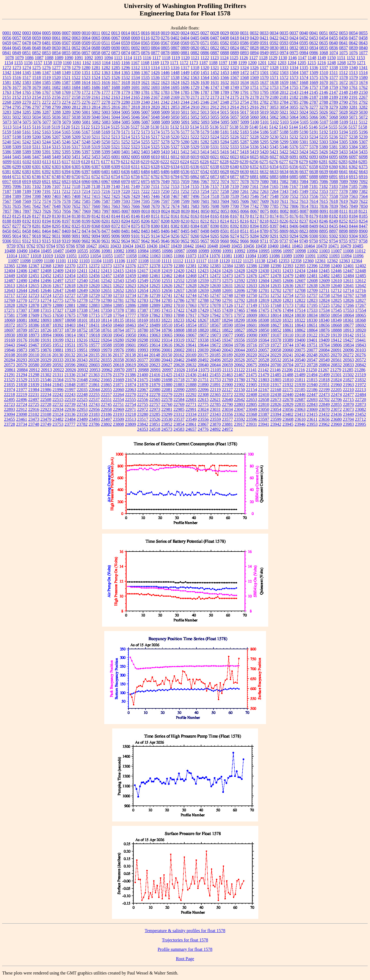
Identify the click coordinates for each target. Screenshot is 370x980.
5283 (215, 142)
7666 (136, 206)
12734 (131, 295)
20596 (70, 365)
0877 (155, 53)
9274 (235, 236)
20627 (167, 365)
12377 (143, 266)
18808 (179, 330)
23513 (131, 419)
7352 (314, 191)
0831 (284, 48)
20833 (349, 365)
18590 (228, 325)
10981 (107, 251)
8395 (264, 226)
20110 (34, 355)
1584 (37, 82)
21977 (22, 390)
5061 (264, 117)
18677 (349, 325)
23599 (276, 419)
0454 (324, 38)
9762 (31, 246)
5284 (225, 142)
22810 (264, 404)
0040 (304, 33)
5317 (76, 147)
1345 (27, 73)
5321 (116, 147)
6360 (333, 167)
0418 (234, 38)
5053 (205, 117)
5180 (215, 132)
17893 (167, 315)
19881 (58, 350)
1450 (195, 73)
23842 (143, 424)
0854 (56, 53)
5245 (56, 142)
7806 (294, 206)
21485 (276, 375)
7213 (76, 191)
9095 (106, 236)
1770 (76, 92)
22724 (22, 404)
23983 (349, 424)
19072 (203, 335)
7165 (274, 186)
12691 (228, 290)
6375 (363, 167)
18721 (34, 330)
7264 (274, 191)
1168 (145, 63)
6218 (135, 162)
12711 (324, 290)
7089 (344, 181)
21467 (239, 375)
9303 (344, 236)
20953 (95, 370)
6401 (106, 172)
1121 (195, 58)
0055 (363, 33)
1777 (106, 92)
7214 (86, 191)
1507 (304, 73)
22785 (215, 404)
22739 (70, 404)
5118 (46, 127)
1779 (126, 92)
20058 (276, 350)
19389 (288, 340)
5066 (314, 117)
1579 (353, 77)
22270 (131, 395)
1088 (49, 58)
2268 (7, 102)
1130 (283, 58)
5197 (7, 137)
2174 (225, 97)
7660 (96, 206)
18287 (215, 320)
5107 (324, 122)
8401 (284, 226)
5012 (195, 112)
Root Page (185, 959)
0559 (125, 43)
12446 (336, 271)
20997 (168, 370)
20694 (264, 365)
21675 (143, 380)
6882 (264, 177)
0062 (66, 38)
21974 (10, 390)
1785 (185, 92)
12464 (179, 276)
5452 (86, 157)
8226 (284, 221)
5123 (95, 127)
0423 (284, 38)
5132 (175, 127)
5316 (66, 147)
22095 (191, 390)
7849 (353, 206)
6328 (155, 167)
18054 (336, 315)
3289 (66, 112)
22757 (155, 404)
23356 (228, 414)
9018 (37, 236)
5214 (125, 137)
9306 (7, 241)
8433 (324, 226)
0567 (165, 43)
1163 (96, 63)
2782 (264, 102)
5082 (96, 122)
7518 (215, 196)
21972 (361, 385)
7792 (284, 206)
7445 (146, 196)
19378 (276, 340)
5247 (76, 142)
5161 (27, 132)
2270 (27, 102)
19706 (240, 345)
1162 (87, 63)
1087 (39, 58)
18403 (70, 325)
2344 (185, 102)
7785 (274, 206)
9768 (81, 246)
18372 (10, 325)
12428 (239, 271)
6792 (155, 177)
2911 (205, 107)
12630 (215, 286)
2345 (195, 102)
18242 (191, 320)
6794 (175, 177)
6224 (185, 162)
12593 (252, 281)
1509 (314, 73)
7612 (294, 201)
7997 (106, 211)
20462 (179, 360)
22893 (10, 409)
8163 (195, 216)
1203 (282, 63)
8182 (334, 216)
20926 (71, 370)
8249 (333, 221)
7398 (37, 196)
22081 (167, 390)
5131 (165, 127)
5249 (96, 142)
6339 (224, 167)
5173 (146, 132)
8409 (314, 226)
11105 (108, 261)
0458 (363, 38)
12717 (10, 295)
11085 (263, 256)
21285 (348, 370)
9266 (225, 236)
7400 (46, 196)
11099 (37, 261)
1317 (185, 68)
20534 (288, 360)
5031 (7, 117)
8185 (363, 216)
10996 (276, 251)
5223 (205, 137)
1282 (106, 68)
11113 (190, 261)
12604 (264, 281)
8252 (343, 221)
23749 (46, 424)
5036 (56, 117)
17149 (252, 305)
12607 (300, 281)
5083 (106, 122)
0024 (185, 33)
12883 (94, 305)
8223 (274, 221)
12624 (143, 286)
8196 (56, 221)
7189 (27, 191)
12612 (360, 281)
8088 (314, 211)
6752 (96, 177)
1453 (225, 73)
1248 (331, 63)
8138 (76, 216)
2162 (106, 97)
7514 (205, 196)
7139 (106, 186)
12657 (179, 290)
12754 (288, 295)
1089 (59, 58)
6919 (27, 181)
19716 (252, 345)
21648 (82, 380)
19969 (94, 350)
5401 (126, 152)
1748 (225, 87)
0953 (274, 53)
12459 (131, 276)
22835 (300, 404)
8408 (304, 226)
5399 (106, 152)
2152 (17, 97)
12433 (288, 271)
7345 (294, 191)
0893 (245, 53)
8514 (254, 231)
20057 (264, 350)
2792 (363, 102)
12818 (252, 300)
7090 (353, 181)
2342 (165, 102)
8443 (344, 226)
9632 (116, 241)
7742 (254, 206)
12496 (46, 281)
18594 (240, 325)
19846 (10, 350)
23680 (336, 419)
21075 (204, 370)
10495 (46, 251)
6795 (185, 177)
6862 (195, 177)
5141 (264, 127)
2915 (244, 107)
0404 (185, 38)
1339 (344, 68)
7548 (274, 196)
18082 (34, 320)
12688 (215, 290)
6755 (125, 177)
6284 (353, 162)
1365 (126, 73)
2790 (344, 102)
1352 (96, 73)
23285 (155, 414)
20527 (252, 360)
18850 (264, 330)
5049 (165, 117)
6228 (224, 162)
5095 (225, 122)
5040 (96, 117)
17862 (155, 315)
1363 (106, 73)
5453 (96, 157)
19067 (191, 335)
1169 (155, 63)
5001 (86, 112)
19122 (312, 335)
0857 (86, 53)
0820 (195, 48)
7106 (46, 186)
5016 (234, 112)
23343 (215, 414)
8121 (363, 211)
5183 (245, 132)
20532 (276, 360)
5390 (37, 152)
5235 (324, 137)
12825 (336, 300)
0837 (344, 48)
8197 (66, 221)
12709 (312, 290)
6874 (224, 177)
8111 (343, 211)
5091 (185, 122)
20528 (264, 360)
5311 (36, 147)
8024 (165, 211)
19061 (143, 335)
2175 (235, 97)
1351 (86, 73)
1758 (324, 87)
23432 (324, 414)
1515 (7, 77)
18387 (46, 325)
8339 (86, 226)
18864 (312, 330)
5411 (175, 152)
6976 (155, 181)
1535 (146, 77)
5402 (136, 152)
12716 (360, 290)
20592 (58, 365)
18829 (252, 330)
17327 (58, 310)
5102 (274, 122)
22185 (300, 390)
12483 (336, 276)
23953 (312, 424)
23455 (10, 419)
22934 (58, 409)
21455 (215, 375)
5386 (7, 152)
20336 (70, 360)
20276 (360, 355)
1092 (89, 58)
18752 (82, 330)
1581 (7, 82)
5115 (27, 127)
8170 (245, 216)
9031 (56, 236)
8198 (76, 221)
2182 (294, 97)
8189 (17, 221)
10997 (288, 251)
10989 (204, 251)
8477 (106, 231)
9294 (294, 236)
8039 (185, 211)
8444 (353, 226)
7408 (76, 196)
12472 (215, 276)
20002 (179, 350)
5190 (304, 132)
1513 (353, 73)
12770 (22, 300)
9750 (314, 241)
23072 (336, 409)
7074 (225, 181)
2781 (254, 102)
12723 (34, 295)
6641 (344, 172)
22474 (336, 395)
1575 (314, 77)
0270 (155, 38)
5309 (17, 147)
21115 (228, 370)
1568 (245, 77)
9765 (61, 246)
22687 (300, 399)
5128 (145, 127)
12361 (320, 261)
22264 (119, 395)
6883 (274, 177)
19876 (46, 350)
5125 (115, 127)
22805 (252, 404)
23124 (58, 414)
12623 (131, 286)
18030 (300, 315)
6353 (264, 167)
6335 (185, 167)
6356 (294, 167)
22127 (227, 390)
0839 (353, 48)
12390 (276, 266)
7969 (86, 211)
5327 (175, 147)
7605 (235, 201)
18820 (203, 330)
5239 (363, 137)
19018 (94, 335)
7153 (175, 186)
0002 (17, 33)
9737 (284, 241)
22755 (143, 404)
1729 (195, 87)
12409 (58, 271)
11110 (155, 261)
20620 (143, 365)
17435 (215, 310)
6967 (106, 181)
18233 (179, 320)
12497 (58, 281)
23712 (360, 419)
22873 (361, 404)
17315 (46, 310)
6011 (165, 157)
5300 (294, 142)
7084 (304, 181)
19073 (215, 335)
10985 (155, 251)
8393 (245, 226)
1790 (235, 92)
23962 (324, 424)
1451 (205, 73)
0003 (27, 33)
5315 (56, 147)
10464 (309, 246)
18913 (349, 330)
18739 (70, 330)
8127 (37, 216)
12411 (82, 271)
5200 (37, 137)
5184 (254, 132)
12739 (155, 295)
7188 (17, 191)
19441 (360, 340)
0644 (7, 48)
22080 (155, 390)
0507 (66, 43)
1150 (331, 58)
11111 (167, 261)
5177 (185, 132)
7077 (235, 181)
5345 (274, 147)
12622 (119, 286)
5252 (126, 142)
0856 (76, 53)
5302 (314, 142)
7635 (17, 206)
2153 (27, 97)
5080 (76, 122)
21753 (215, 380)
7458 (165, 196)
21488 (288, 375)
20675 (252, 365)
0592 (274, 43)
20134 (82, 355)
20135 (94, 355)
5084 (116, 122)
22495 (10, 399)
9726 (274, 241)
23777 (70, 424)
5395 (66, 152)
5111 (353, 122)
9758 (363, 241)
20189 (227, 355)
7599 (185, 201)
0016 (145, 33)
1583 (27, 82)
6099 (7, 162)
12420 (179, 271)
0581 (215, 43)
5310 (27, 147)
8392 (235, 226)
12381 (191, 266)
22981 (167, 409)
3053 (274, 107)
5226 (234, 137)
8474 (86, 231)
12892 (167, 305)
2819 (146, 107)
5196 (363, 132)
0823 (225, 48)
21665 (106, 380)
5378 (314, 147)
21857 (82, 385)
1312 (136, 68)
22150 (239, 390)
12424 (215, 271)
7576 (56, 201)
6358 (314, 167)
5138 (234, 127)
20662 (240, 365)
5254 (136, 142)
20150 (167, 355)
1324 (245, 68)
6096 (343, 157)
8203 (116, 221)
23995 (361, 424)
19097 (264, 335)
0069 (136, 38)
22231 (34, 395)
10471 (334, 246)
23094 (10, 414)
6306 (86, 167)
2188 (324, 97)
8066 (245, 211)
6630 (245, 172)
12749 (240, 295)
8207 (155, 221)
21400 (142, 375)
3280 (343, 107)
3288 (56, 112)
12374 (119, 266)
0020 (175, 33)
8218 (264, 221)
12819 (264, 300)
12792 (240, 300)
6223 (175, 162)
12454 (70, 276)
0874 (126, 53)
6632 (264, 172)
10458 (261, 246)
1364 (116, 73)
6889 (324, 177)
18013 (264, 315)
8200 (96, 221)
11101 (61, 261)
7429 (136, 196)
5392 (56, 152)
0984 (304, 53)
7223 (155, 191)
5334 (244, 147)
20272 (348, 355)
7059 (185, 181)
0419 (244, 38)
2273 (56, 102)
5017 (244, 112)
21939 (300, 385)
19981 (131, 350)
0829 (264, 48)
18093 (46, 320)
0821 (205, 48)
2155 (46, 97)
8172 (254, 216)
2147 (334, 92)
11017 (24, 256)
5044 (116, 117)
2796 (27, 107)
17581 (10, 315)
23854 (179, 424)
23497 (106, 419)
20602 (82, 365)
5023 (294, 112)
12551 (167, 281)
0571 (205, 43)
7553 (304, 196)
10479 (346, 246)
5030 (363, 112)
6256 (254, 162)
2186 (304, 97)
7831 (314, 206)
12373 (106, 266)
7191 (46, 191)
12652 (119, 290)
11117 (201, 261)
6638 (314, 172)
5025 (314, 112)
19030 (106, 335)
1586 (56, 82)
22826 (276, 404)
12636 (288, 286)
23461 (22, 419)
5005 (126, 112)
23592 (240, 419)
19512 (58, 345)
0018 (155, 33)
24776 (203, 429)
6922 (56, 181)
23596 (252, 419)
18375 (22, 325)
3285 (27, 112)
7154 (185, 186)
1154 (9, 63)
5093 (205, 122)
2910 (195, 107)
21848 (70, 385)
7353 (324, 191)
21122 (239, 370)
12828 (10, 305)
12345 (272, 261)
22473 (324, 395)
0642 (353, 43)
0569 (185, 43)
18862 (300, 330)
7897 (27, 211)
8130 (56, 216)
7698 (215, 206)
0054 (353, 33)
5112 (363, 122)
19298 (142, 340)
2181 (284, 97)
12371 (82, 266)
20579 (22, 365)
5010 (175, 112)
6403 (116, 172)
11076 (215, 256)
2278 (106, 102)
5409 (155, 152)
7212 (66, 191)
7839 (334, 206)
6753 (106, 177)
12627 (179, 286)
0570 (195, 43)
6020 (205, 157)
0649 (46, 48)
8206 (146, 221)
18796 (167, 330)
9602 (86, 241)
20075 (300, 350)
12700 (252, 290)
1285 (116, 68)
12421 (191, 271)
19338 (203, 340)
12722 (22, 295)
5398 (96, 152)
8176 (294, 216)
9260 (195, 236)
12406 (22, 271)
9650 (175, 241)
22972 (143, 409)
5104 (294, 122)
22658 (264, 399)
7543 (245, 196)
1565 (215, 77)
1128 (263, 58)
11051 (71, 256)
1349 (66, 73)
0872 (106, 53)
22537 (94, 399)
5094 (215, 122)
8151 (155, 216)
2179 (264, 97)
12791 (228, 300)
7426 (126, 196)
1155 (18, 63)
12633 (252, 286)
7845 (344, 206)
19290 (130, 340)
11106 (120, 261)
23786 (94, 424)
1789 (225, 92)
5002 (96, 112)
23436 (336, 414)
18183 (155, 320)
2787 (314, 102)
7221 (135, 191)
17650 (58, 315)
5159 (7, 132)
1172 (184, 63)
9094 (96, 236)
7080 (264, 181)
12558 (191, 281)
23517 (143, 419)
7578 (66, 201)
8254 (363, 221)
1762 (363, 87)
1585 (46, 82)
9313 (37, 241)
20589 (46, 365)
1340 (353, 68)
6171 (95, 162)
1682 (56, 87)
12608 (312, 281)
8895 (324, 231)
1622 (155, 82)
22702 (324, 399)
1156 (28, 63)
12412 (94, 271)
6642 (353, 172)
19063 (155, 335)
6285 (363, 162)
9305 (363, 236)
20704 (288, 365)
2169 (175, 97)
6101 (17, 162)
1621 (146, 82)
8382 (175, 226)
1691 (136, 87)
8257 (7, 226)
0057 (17, 38)
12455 (82, 276)
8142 (96, 216)
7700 (235, 206)
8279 (27, 226)
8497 (195, 231)
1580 (363, 77)
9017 (27, 236)
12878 (34, 305)
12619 (82, 286)
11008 (348, 251)
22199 (324, 390)
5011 (185, 112)
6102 (27, 162)
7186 (363, 186)
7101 (27, 186)
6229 (234, 162)
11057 (119, 256)
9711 (264, 241)
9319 (66, 241)
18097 (58, 320)
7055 (175, 181)
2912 (215, 107)
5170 (116, 132)
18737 (58, 330)
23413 (300, 414)
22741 (82, 404)
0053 (343, 33)
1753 (274, 87)
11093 (334, 256)
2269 (17, 102)
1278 (66, 68)
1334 (294, 68)
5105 (304, 122)
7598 (175, 201)
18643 (300, 325)
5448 (46, 157)
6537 (195, 172)
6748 (56, 177)
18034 (312, 315)
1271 (361, 63)
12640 (336, 286)
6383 (27, 172)
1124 (224, 58)
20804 (324, 365)
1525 (106, 77)
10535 (83, 251)
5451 (76, 157)
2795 (17, 107)
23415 (312, 414)
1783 (165, 92)
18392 (58, 325)
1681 (46, 87)
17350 (106, 310)
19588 (106, 345)
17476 (276, 310)
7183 (333, 186)
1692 (146, 87)
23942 (276, 424)
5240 (7, 142)
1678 (27, 87)
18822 (228, 330)
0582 (224, 43)
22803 (240, 404)
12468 (191, 276)
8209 (175, 221)
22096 (203, 390)
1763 (7, 92)
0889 (235, 53)
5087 (146, 122)
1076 (353, 53)
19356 (239, 340)
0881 (185, 53)
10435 (140, 246)
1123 (214, 58)
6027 (274, 157)
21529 (22, 380)
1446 (165, 73)
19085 (240, 335)
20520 (228, 360)
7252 (185, 191)
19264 (106, 340)
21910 (264, 385)
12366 (22, 266)
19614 (155, 345)
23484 (70, 419)
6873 (215, 177)
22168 (276, 390)
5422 (284, 152)
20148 (155, 355)
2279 (116, 102)
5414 (205, 152)
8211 (195, 221)
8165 (215, 216)
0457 (353, 38)
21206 (287, 370)
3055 (294, 107)
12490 (22, 281)
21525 (10, 380)
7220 (125, 191)
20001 (167, 350)
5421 (274, 152)
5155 (333, 127)
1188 (213, 63)
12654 (143, 290)
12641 (349, 286)
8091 (324, 211)
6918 (17, 181)
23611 (312, 419)
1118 (166, 58)
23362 (240, 414)
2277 (96, 102)
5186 (264, 132)
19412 (336, 340)
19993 (143, 350)
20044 (239, 350)
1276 (46, 68)
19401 (312, 340)
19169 (10, 340)
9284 (254, 236)
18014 (276, 315)
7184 (343, 186)
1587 (66, 82)
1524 (96, 77)
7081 (274, 181)
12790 (215, 300)
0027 (205, 33)
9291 (274, 236)
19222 (94, 340)
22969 (119, 409)
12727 (70, 295)
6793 (165, 177)
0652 (76, 48)
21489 (300, 375)
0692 (136, 48)
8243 (314, 221)
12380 (179, 266)
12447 (348, 271)
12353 (284, 261)
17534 (324, 310)
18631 (288, 325)
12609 (324, 281)
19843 (361, 345)
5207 (56, 137)
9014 (17, 236)
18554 (191, 325)
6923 (66, 181)
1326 (254, 68)
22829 (288, 404)
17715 (94, 315)
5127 (135, 127)
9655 (195, 241)
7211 (56, 191)
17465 (240, 310)
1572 (284, 77)
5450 (66, 157)
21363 (94, 375)
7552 (294, 196)
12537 (70, 281)
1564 (205, 77)
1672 (344, 82)
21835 (10, 385)
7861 (17, 211)
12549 (143, 281)
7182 (324, 186)
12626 (167, 286)
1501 (264, 73)
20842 (361, 365)
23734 (22, 424)
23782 (82, 424)
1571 (274, 77)
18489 (155, 325)
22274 (143, 395)
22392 (240, 395)
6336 (195, 167)
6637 (304, 172)
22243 (70, 395)
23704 (348, 419)
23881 (228, 424)
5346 (284, 147)
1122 (205, 58)
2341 (155, 102)
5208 (66, 137)
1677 (17, 87)
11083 (239, 256)
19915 (70, 350)
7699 (225, 206)
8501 (225, 231)
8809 (284, 231)
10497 (58, 251)
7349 (304, 191)
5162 (37, 132)
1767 (46, 92)
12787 (191, 300)
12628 (191, 286)
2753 (235, 102)
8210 (185, 221)
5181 (225, 132)
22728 (46, 404)
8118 (353, 211)
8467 (56, 231)
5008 (155, 112)
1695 (175, 87)
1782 (155, 92)
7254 (205, 191)
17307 (22, 310)
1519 (46, 77)
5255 (146, 142)
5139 (244, 127)
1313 (146, 68)
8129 (46, 216)
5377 (304, 147)
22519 (70, 399)
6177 (105, 162)
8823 (304, 231)
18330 (312, 320)
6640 (334, 172)
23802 (106, 424)
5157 (353, 127)
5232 (294, 137)
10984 (143, 251)
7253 (195, 191)
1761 (353, 87)
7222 (145, 191)
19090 (252, 335)
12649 (82, 290)
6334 (175, 167)
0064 (86, 38)
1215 (312, 63)
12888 (143, 305)
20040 (215, 350)
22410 (264, 395)
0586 (244, 43)
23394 (276, 414)
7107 (56, 186)
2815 (106, 107)
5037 (66, 117)
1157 (38, 63)
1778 (116, 92)
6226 (204, 162)
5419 (254, 152)
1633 (235, 82)
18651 (312, 325)
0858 (96, 53)
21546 (46, 380)
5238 (353, 137)
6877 (234, 177)
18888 (336, 330)
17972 (240, 315)
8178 (304, 216)
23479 (46, 419)
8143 (106, 216)
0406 (205, 38)
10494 (34, 251)
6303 (56, 167)
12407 (34, 271)
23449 (349, 414)
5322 (125, 147)
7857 (7, 211)
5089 (165, 122)
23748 (34, 424)
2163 (116, 97)
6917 (7, 181)
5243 (37, 142)
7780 (264, 206)
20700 (276, 365)
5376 (294, 147)
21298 (34, 375)
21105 (216, 370)
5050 (175, 117)
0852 (37, 53)
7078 (245, 181)
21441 (203, 375)
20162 (179, 355)
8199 (86, 221)
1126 (244, 58)
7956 (66, 211)
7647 (46, 206)
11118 (213, 261)
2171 (195, 97)
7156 (205, 186)
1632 (225, 82)
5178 (195, 132)
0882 (195, 53)
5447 (37, 157)
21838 (22, 385)
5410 (165, 152)
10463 (297, 246)
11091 (310, 256)
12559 (203, 281)
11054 (95, 256)
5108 (334, 122)
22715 (349, 399)
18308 (264, 320)
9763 (41, 246)
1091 (79, 58)
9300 (314, 236)
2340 (146, 102)
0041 (314, 33)
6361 (343, 167)
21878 (143, 385)
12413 (106, 271)
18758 (94, 330)
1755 (294, 87)
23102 (34, 414)
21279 (336, 370)
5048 (155, 117)
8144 (116, 216)
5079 (66, 122)
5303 (324, 142)
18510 (167, 325)
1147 (302, 58)
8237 (304, 221)
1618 (126, 82)
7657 (86, 206)
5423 (294, 152)
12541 (94, 281)
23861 (191, 424)
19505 (46, 345)
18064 (349, 315)
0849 (17, 53)
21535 (34, 380)
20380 (155, 360)
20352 (94, 360)
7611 (284, 201)
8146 (136, 216)
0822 (215, 48)
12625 (155, 286)
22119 (215, 390)
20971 (131, 370)
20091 (336, 350)
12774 (46, 300)
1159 (57, 63)
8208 (165, 221)
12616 (46, 286)
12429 (251, 271)
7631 (7, 206)
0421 (264, 38)
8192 (27, 221)
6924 (76, 181)
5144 (294, 127)
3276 (304, 107)
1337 (324, 68)
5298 (274, 142)
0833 (304, 48)
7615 (324, 201)
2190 (344, 97)
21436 (191, 375)
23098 (22, 414)
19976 (119, 350)
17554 (361, 310)
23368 (252, 414)
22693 (312, 399)
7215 (96, 191)
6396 (76, 172)
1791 (245, 92)
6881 (254, 177)
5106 (314, 122)
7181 (314, 186)
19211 (70, 340)
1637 (264, 82)
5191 (314, 132)
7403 (56, 196)
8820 (294, 231)
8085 (294, 211)
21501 (336, 375)
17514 (300, 310)
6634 (284, 172)
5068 (334, 117)
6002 (126, 157)
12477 (264, 276)
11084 (251, 256)
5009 (165, 112)
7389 (17, 196)
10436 (152, 246)
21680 (155, 380)
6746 (36, 177)
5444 (7, 157)
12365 (10, 266)
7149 (135, 186)
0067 (116, 38)
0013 (116, 33)
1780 (136, 92)
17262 (336, 305)
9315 (46, 241)
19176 (22, 340)
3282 (363, 107)
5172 (136, 132)
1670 (324, 82)
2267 (363, 97)
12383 (215, 266)
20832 (336, 365)
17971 (228, 315)
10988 (191, 251)
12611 (348, 281)
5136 (214, 127)
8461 (37, 231)
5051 (185, 117)
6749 (66, 177)
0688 (96, 48)
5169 (106, 132)
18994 (46, 335)
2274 (66, 102)
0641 (343, 43)
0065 (96, 38)
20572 (361, 360)
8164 (205, 216)
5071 (353, 117)
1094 (108, 58)
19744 (288, 345)
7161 (254, 186)
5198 (17, 137)
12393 (288, 266)
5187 (274, 132)
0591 (264, 43)
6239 (244, 162)
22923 (46, 409)
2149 (353, 92)
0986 (314, 53)
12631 (228, 286)
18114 (106, 320)
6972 (136, 181)
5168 (96, 132)
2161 (96, 97)
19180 (34, 340)
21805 (276, 380)
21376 (106, 375)
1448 (175, 73)
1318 (195, 68)
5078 (56, 122)
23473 (34, 419)
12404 (10, 271)
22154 (251, 390)
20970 (119, 370)
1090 (69, 58)
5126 (125, 127)
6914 (343, 177)
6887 (304, 177)
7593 (126, 201)
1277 (56, 68)
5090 (175, 122)
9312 (27, 241)
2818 (136, 107)
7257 (215, 191)
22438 (276, 395)
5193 (334, 132)
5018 (254, 112)
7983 (96, 211)
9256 (175, 236)
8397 (274, 226)
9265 (215, 236)
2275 (76, 102)
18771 (131, 330)
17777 (131, 315)
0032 (254, 33)
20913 (46, 370)
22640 (228, 399)
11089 (287, 256)
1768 (56, 92)
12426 (227, 271)
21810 (288, 380)
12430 (264, 271)
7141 (125, 186)
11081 (227, 256)
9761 (21, 246)
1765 (27, 92)
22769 (179, 404)
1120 (185, 58)
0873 (116, 53)
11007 (336, 251)
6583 (215, 172)
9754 (333, 241)
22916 (34, 409)
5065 (304, 117)
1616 (106, 82)
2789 (334, 102)
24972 (228, 429)
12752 (276, 295)
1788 (215, 92)
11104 (96, 261)
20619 (131, 365)
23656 (324, 419)
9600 (76, 241)
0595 (304, 43)
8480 (116, 231)
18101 (82, 320)
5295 (264, 142)
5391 (46, 152)
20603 (94, 365)
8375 (136, 226)
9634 (126, 241)
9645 (155, 241)
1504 (294, 73)
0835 (324, 48)
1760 (344, 87)
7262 (254, 191)
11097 (13, 261)
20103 (360, 350)
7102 (37, 186)
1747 (215, 87)
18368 (360, 320)
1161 (77, 63)
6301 (37, 167)
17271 (10, 310)
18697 (10, 330)
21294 (22, 375)
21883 (179, 385)
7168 (304, 186)
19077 (228, 335)
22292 (191, 395)
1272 (7, 68)
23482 (58, 419)
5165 (66, 132)
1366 (136, 73)
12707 (288, 290)
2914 (234, 107)
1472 (245, 73)
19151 (360, 335)
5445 (17, 157)
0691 (126, 48)
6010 (155, 157)
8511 (244, 231)
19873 (22, 350)
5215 (135, 137)
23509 (119, 419)
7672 (165, 206)
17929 (203, 315)
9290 (264, 236)
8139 (86, 216)
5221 (185, 137)
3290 (76, 112)
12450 (22, 276)
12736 (143, 295)
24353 (143, 429)
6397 (86, 172)
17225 (324, 305)
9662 (235, 241)
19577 (94, 345)
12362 (332, 261)
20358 (119, 360)
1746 (205, 87)
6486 (165, 172)
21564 (58, 380)
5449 (56, 157)
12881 (70, 305)
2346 (205, 102)
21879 (155, 385)
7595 (146, 201)
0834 (314, 48)
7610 (274, 201)
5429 (333, 152)
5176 (175, 132)
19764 (324, 345)
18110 (94, 320)
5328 (185, 147)
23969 (336, 424)
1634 (245, 82)
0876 (146, 53)
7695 (205, 206)
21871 (119, 385)
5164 (56, 132)
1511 (334, 73)
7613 (304, 201)
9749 (304, 241)
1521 (66, 77)
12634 (264, 286)
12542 (106, 281)
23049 (252, 409)
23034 (228, 409)
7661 (106, 206)
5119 (56, 127)
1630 (205, 82)
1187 (203, 63)
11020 (60, 256)
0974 (284, 53)
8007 (126, 211)
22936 (70, 409)
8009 (136, 211)
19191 (46, 340)
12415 (118, 271)
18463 (131, 325)
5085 (126, 122)
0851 (27, 53)
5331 (215, 147)
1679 (37, 87)
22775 (203, 404)
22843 (312, 404)
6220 (155, 162)
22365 (215, 395)
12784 (155, 300)
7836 (324, 206)
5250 (106, 142)
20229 (276, 355)
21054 (192, 370)
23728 (10, 424)
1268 (341, 63)
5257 (155, 142)
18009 (252, 315)
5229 (264, 137)
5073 (7, 122)
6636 (294, 172)
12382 (203, 266)
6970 (126, 181)
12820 (276, 300)
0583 (234, 43)
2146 (324, 92)
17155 (264, 305)
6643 (363, 172)
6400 (96, 172)
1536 (155, 77)
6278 (294, 162)
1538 (175, 77)
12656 (167, 290)
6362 (353, 167)
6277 (284, 162)
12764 (336, 295)
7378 (343, 191)
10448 (213, 246)
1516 (17, 77)
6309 (116, 167)
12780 (106, 300)
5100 (254, 122)
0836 (334, 48)
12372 (94, 266)
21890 (203, 385)
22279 (167, 395)
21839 (34, 385)
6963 (96, 181)
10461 (285, 246)
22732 (58, 404)
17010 (179, 305)
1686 (96, 87)
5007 (146, 112)
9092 (86, 236)
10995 (264, 251)
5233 (304, 137)
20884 (22, 370)
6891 (333, 177)
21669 (119, 380)
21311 (58, 375)
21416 (155, 375)
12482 (324, 276)
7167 (294, 186)
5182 (235, 132)
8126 (27, 216)
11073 (191, 256)
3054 (284, 107)
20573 (10, 365)
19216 (82, 340)
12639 (324, 286)
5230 (274, 137)
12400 (336, 266)
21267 (324, 370)
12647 (58, 290)
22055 (106, 390)
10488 (10, 251)
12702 (276, 290)
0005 (46, 33)
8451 (17, 231)
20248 (312, 355)
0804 (155, 48)
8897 (333, 231)
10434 (128, 246)
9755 (343, 241)
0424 (294, 38)
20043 (227, 350)
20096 (348, 350)
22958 (106, 409)
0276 (165, 38)
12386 (252, 266)
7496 (195, 196)
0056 (7, 38)
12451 (34, 276)
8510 (235, 231)
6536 (185, 172)
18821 (215, 330)
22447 (312, 395)
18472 (143, 325)
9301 (324, 236)
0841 (7, 53)
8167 (235, 216)
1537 (165, 77)
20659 (228, 365)
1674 (363, 82)
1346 (37, 73)
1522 (76, 77)
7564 (363, 196)
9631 (106, 241)
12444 (312, 271)
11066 (179, 256)
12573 (215, 281)
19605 (143, 345)
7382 (363, 191)
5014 (215, 112)
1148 (312, 58)
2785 (294, 102)
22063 (131, 390)
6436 (126, 172)
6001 (116, 157)
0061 (56, 38)
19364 (264, 340)
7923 (37, 211)
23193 (119, 414)
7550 (284, 196)
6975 (146, 181)
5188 (284, 132)
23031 (215, 409)
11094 (346, 256)
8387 (205, 226)
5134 (194, 127)
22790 (228, 404)
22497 (34, 399)
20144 (142, 355)
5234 (314, 137)
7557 (324, 196)
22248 (82, 395)
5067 (324, 117)
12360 (308, 261)
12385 (240, 266)
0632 (314, 43)
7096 (17, 186)
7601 (205, 201)
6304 (66, 167)
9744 (294, 241)
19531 (70, 345)
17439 (228, 310)
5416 (224, 152)
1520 (56, 77)
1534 (136, 77)
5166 (76, 132)
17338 (82, 310)
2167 (155, 97)
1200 (252, 63)
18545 (179, 325)
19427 (348, 340)
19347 (227, 340)
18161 (130, 320)
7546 (254, 196)
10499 (70, 251)
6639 (324, 172)
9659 (215, 241)
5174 (155, 132)
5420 (264, 152)
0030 (234, 33)
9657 (205, 241)
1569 (254, 77)
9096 (116, 236)
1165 (116, 63)
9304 (353, 236)
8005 (116, 211)
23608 (288, 419)
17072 (203, 305)
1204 (292, 63)
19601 (131, 345)
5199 (27, 137)
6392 (46, 172)
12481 (312, 276)
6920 (37, 181)
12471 (203, 276)
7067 (205, 181)
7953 (56, 211)
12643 (10, 290)
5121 (76, 127)
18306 (251, 320)
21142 (263, 370)
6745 (26, 177)
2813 (86, 107)
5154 (323, 127)
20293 (22, 360)
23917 (240, 424)
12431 (276, 271)
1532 (126, 77)
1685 (86, 87)
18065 (361, 315)
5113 (7, 127)
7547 (264, 196)
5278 (165, 142)
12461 (155, 276)
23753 (58, 424)
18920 (361, 330)
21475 (251, 375)
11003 (324, 251)
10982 (119, 251)
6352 (254, 167)
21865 (106, 385)
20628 (179, 365)
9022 (46, 236)
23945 (288, 424)
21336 (70, 375)
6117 (66, 162)
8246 (324, 221)
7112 (66, 186)
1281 (96, 68)
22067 (143, 390)
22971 (131, 409)
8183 (344, 216)
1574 (304, 77)
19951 (82, 350)
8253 (353, 221)
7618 (333, 201)
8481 (126, 231)
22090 (179, 390)
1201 (262, 63)
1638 (274, 82)
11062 (143, 256)
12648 (70, 290)
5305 (344, 142)
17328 (70, 310)
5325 (155, 147)
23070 (324, 409)
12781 (119, 300)
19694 (228, 345)
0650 (56, 48)
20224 (264, 355)
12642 (361, 286)
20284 (10, 360)
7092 (363, 181)
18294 (227, 320)
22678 (288, 399)
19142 (348, 335)
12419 (167, 271)
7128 (86, 186)
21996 (58, 390)
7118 (76, 186)
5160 (17, 132)
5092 (195, 122)
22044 (94, 390)
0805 (165, 48)
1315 (165, 68)
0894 (254, 53)
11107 (132, 261)
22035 (82, 390)
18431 (94, 325)
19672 (215, 345)
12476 (252, 276)
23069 (312, 409)
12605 (276, 281)
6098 (363, 157)
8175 (284, 216)
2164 (126, 97)
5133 (185, 127)
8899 (353, 231)
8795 (274, 231)
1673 (353, 82)
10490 (22, 251)
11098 (25, 261)
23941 (264, 424)
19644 (203, 345)
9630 (96, 241)
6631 (254, 172)
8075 (264, 211)
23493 (94, 419)
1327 (264, 68)
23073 (349, 409)
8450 (7, 231)
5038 (76, 117)
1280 (86, 68)
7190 (37, 191)
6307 (96, 167)
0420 (254, 38)
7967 (76, 211)
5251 (116, 142)
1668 (304, 82)
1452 (215, 73)
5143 (284, 127)
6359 (324, 167)
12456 (94, 276)
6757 (145, 177)
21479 (264, 375)
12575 (228, 281)
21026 (180, 370)
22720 (361, 399)
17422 (179, 310)
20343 (82, 360)
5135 (204, 127)
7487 (185, 196)
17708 (82, 315)
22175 (288, 390)
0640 (333, 43)
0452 (304, 38)
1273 (17, 68)
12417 (142, 271)
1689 (126, 87)
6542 (205, 172)
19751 (312, 345)
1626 (195, 82)
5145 (303, 127)
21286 (360, 370)
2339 (136, 102)
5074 (17, 122)
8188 (7, 221)
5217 (155, 137)
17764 (119, 315)
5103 (284, 122)
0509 (86, 43)
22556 (143, 399)
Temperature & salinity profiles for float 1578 (185, 931)
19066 (179, 335)
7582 (76, 201)
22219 (22, 395)
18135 (118, 320)
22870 (349, 404)
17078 (215, 305)
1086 (29, 58)
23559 (215, 419)
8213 (215, 221)
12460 (143, 276)
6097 (353, 157)
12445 (324, 271)
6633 (274, 172)
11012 (360, 251)
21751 (203, 380)
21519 (360, 375)
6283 (343, 162)
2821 (165, 107)
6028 (284, 157)
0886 (205, 53)
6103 (37, 162)
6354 (274, 167)
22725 (34, 404)
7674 (175, 206)
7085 (314, 181)
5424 (304, 152)
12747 (215, 295)
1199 (242, 63)
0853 (46, 53)
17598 (22, 315)
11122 (236, 261)
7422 (106, 196)
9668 (254, 241)
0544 (116, 43)
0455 (333, 38)
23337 (203, 414)
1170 (164, 63)
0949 (264, 53)
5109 (344, 122)
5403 (146, 152)
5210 (86, 137)
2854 (185, 107)
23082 (361, 409)
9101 (136, 236)
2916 (254, 107)
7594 (136, 201)
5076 (37, 122)
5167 (86, 132)
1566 (225, 77)
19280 (118, 340)
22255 (94, 395)
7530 (225, 196)
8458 (27, 231)
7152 (165, 186)
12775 (58, 300)
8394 (254, 226)
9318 (56, 241)
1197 (223, 63)
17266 (349, 305)
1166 (126, 63)
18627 (276, 325)
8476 (96, 231)
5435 (363, 152)
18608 (264, 325)
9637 (136, 241)
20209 (239, 355)
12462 (167, 276)
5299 (284, 142)
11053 (83, 256)
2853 (175, 107)
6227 (214, 162)
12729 (94, 295)
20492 (203, 360)
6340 (234, 167)
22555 (131, 399)
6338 (215, 167)
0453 (314, 38)
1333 (284, 68)
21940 (312, 385)
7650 (66, 206)
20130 (58, 355)
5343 (264, 147)
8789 (264, 231)
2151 (7, 97)
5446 (27, 157)
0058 (27, 38)
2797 (37, 107)
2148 (344, 92)
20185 (215, 355)
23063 (300, 409)
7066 (195, 181)
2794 (7, 107)
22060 (119, 390)
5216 (145, 137)
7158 (224, 186)
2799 (56, 107)
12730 (106, 295)
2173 (215, 97)
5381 (333, 147)
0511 (106, 43)
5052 (195, 117)
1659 (284, 82)
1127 (253, 58)
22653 (252, 399)
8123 (7, 216)
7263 (264, 191)
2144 (304, 92)
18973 (34, 335)
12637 (300, 286)
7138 (96, 186)
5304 (334, 142)
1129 (273, 58)
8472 (76, 231)
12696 (240, 290)
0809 (185, 48)
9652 (185, 241)
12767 (349, 295)
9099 (126, 236)
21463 (227, 375)
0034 (274, 33)
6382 (17, 172)
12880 (58, 305)
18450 (106, 325)
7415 (96, 196)
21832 (360, 380)
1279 (76, 68)
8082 (284, 211)
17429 (203, 310)
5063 (284, 117)
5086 (136, 122)
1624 (175, 82)
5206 (46, 137)
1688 (116, 87)
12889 (155, 305)
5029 (353, 112)
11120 (225, 261)
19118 (300, 335)
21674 (131, 380)
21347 (82, 375)
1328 (274, 68)
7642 (37, 206)
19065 (167, 335)
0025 (195, 33)
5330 (205, 147)
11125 (248, 261)
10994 (252, 251)
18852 (276, 330)
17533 (312, 310)
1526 (116, 77)
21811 (300, 380)
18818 (191, 330)
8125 (17, 216)
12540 (82, 281)
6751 (86, 177)
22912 (22, 409)
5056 (225, 117)
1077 (363, 53)
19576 (82, 345)
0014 (125, 33)
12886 (131, 305)
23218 (131, 414)
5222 (195, 137)
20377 (143, 360)
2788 (324, 102)
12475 (240, 276)
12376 (131, 266)
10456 (249, 246)
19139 (336, 335)
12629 (203, 286)
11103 (84, 261)
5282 (205, 142)
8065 (235, 211)
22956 (94, 409)
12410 (70, 271)
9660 (225, 241)
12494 (34, 281)
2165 (136, 97)
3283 (7, 112)
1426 (155, 73)
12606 (288, 281)
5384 (353, 147)
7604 (225, 201)
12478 (276, 276)
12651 (106, 290)
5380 (324, 147)
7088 (334, 181)
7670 (155, 206)
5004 (116, 112)
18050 (324, 315)
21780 (240, 380)
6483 (136, 172)
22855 (336, 404)
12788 (203, 300)
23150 (82, 414)
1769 (66, 92)
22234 (46, 395)
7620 (353, 201)
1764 (17, 92)
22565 (155, 399)
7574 (46, 201)
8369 (106, 226)
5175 (165, 132)
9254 (165, 236)
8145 (126, 216)
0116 (145, 38)
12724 (46, 295)
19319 (179, 340)
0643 (363, 43)
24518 (155, 429)
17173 (288, 305)
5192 (324, 132)
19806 (336, 345)
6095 (333, 157)
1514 (363, 73)
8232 (294, 221)
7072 (215, 181)
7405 (66, 196)
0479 (37, 43)
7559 (344, 196)
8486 (165, 231)
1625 (185, 82)
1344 (17, 73)
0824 (235, 48)
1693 (155, 87)
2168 (165, 97)
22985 (179, 409)
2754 (245, 102)
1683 (66, 87)
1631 (215, 82)
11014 (12, 256)
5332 (224, 147)
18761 (106, 330)
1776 (96, 92)
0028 (215, 33)
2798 (46, 107)
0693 (146, 48)
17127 (240, 305)
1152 (351, 58)
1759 (334, 87)
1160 (67, 63)
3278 (324, 107)
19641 (191, 345)
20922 (59, 370)
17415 (167, 310)
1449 (185, 73)
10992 (240, 251)
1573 (294, 77)
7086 (324, 181)
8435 (334, 226)
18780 (143, 330)
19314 (167, 340)
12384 (228, 266)
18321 (288, 320)
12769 (10, 300)
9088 (66, 236)
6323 (145, 167)
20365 (131, 360)
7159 (234, 186)
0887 (215, 53)
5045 (126, 117)
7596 (155, 201)
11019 (48, 256)
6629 (235, 172)
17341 (94, 310)
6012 (175, 157)
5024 (304, 112)
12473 (228, 276)
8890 (314, 231)
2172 (205, 97)
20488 (191, 360)
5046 (136, 117)
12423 (203, 271)
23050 (264, 409)
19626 (179, 345)
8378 (146, 226)
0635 (324, 43)
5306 (353, 142)
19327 (191, 340)
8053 (225, 211)
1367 (146, 73)
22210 (348, 390)
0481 (46, 43)
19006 (58, 335)
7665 (126, 206)
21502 (348, 375)
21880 (167, 385)
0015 (135, 33)
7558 (334, 196)
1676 (7, 87)
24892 (215, 429)
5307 (363, 142)
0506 (56, 43)
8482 (136, 231)
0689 (106, 48)
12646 (46, 290)
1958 (274, 92)
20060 (288, 350)
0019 (165, 33)
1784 (175, 92)
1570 (264, 77)
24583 (179, 429)
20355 (106, 360)
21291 (10, 375)
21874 (131, 385)
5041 (106, 117)
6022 (224, 157)
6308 (106, 167)
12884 (106, 305)
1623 (165, 82)
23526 (155, 419)
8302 (66, 226)
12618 (70, 286)
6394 (66, 172)
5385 (363, 147)
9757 (353, 241)
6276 (274, 162)
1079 (19, 58)
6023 (234, 157)
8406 (294, 226)
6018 (185, 157)
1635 (254, 82)
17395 (155, 310)
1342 (7, 73)
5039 (86, 117)
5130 (155, 127)
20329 (46, 360)
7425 (116, 196)
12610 (336, 281)
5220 (175, 137)
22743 (94, 404)
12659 (203, 290)
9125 (146, 236)
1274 (27, 68)
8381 (165, 226)
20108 (10, 355)
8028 (175, 211)
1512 (343, 73)
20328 (34, 360)
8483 (146, 231)
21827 (348, 380)
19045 (119, 335)
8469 (66, 231)
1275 (37, 68)
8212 (205, 221)
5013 (205, 112)
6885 (294, 177)
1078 (9, 58)
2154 (37, 97)
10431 (104, 246)
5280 (185, 142)
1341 (363, 68)
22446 (300, 395)
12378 (155, 266)
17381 (131, 310)
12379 (167, 266)
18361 (348, 320)
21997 (70, 390)
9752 (324, 241)
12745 (203, 295)
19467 (34, 345)
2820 (155, 107)
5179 (205, 132)
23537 (179, 419)
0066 (106, 38)
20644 (215, 365)
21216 (299, 370)
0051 (324, 33)
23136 (70, 414)
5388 (17, 152)
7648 (56, 206)
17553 (349, 310)
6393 (56, 172)
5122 (86, 127)
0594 (294, 43)
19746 (300, 345)
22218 (10, 395)
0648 (37, 48)
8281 (37, 226)
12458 (119, 276)
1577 (334, 77)
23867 (203, 424)
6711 (17, 177)
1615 (96, 82)
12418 (155, 271)
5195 (353, 132)
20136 (106, 355)
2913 (224, 107)
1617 (116, 82)
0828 (254, 48)
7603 (215, 201)
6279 (303, 162)
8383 (185, 226)
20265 (324, 355)
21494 (312, 375)
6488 (175, 172)
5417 (234, 152)
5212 (106, 137)
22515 (58, 399)
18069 (10, 320)
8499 (215, 231)
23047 (240, 409)
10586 (95, 251)
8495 (185, 231)
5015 (224, 112)
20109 (22, 355)
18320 (276, 320)
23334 (191, 414)
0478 (27, 43)
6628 (225, 172)
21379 (118, 375)
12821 (288, 300)
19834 (349, 345)
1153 (361, 58)
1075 (344, 53)
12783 (143, 300)
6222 (165, 162)
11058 (131, 256)
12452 (46, 276)
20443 (167, 360)
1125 (234, 58)
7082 (284, 181)
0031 (244, 33)
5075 (27, 122)
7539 (235, 196)
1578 (344, 77)
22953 (82, 409)
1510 (324, 73)
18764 (119, 330)
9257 (185, 236)
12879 (46, 305)
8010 (146, 211)
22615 (203, 399)
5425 (314, 152)
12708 (300, 290)
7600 (195, 201)
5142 (274, 127)
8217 (254, 221)
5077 (46, 122)
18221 (167, 320)
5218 (165, 137)
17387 (143, 310)
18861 (288, 330)
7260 (234, 191)
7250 (165, 191)
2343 (175, 102)
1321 (215, 68)
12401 (349, 266)
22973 (155, 409)
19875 (34, 350)
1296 (126, 68)
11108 (143, 261)
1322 (225, 68)
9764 (51, 246)
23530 (167, 419)
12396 (312, 266)
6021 (215, 157)
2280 (126, 102)
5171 (126, 132)
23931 (252, 424)
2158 (76, 97)
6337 (205, 167)
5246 (66, 142)
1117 (157, 58)
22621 (215, 399)
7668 (146, 206)
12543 (119, 281)
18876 (324, 330)
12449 (10, 276)
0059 (37, 38)
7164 (264, 186)
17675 (70, 315)
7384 (7, 196)
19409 (324, 340)
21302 (46, 375)
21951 (324, 385)
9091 (76, 236)
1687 (106, 87)
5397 (86, 152)
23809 (131, 424)
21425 (167, 375)
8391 (225, 226)
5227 (244, 137)
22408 (252, 395)
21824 (336, 380)
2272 (46, 102)
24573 (167, 429)
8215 (234, 221)
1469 (235, 73)
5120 (66, 127)
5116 (36, 127)
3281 (353, 107)
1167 (135, 63)
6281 (323, 162)
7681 (185, 206)
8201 (106, 221)
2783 (274, 102)
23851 (155, 424)
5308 (7, 147)
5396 (76, 152)
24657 (191, 429)
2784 (284, 102)
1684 (76, 87)
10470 (322, 246)
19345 (215, 340)
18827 (240, 330)
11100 (49, 261)
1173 (194, 63)
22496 (22, 399)
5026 (324, 112)
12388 (264, 266)
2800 (66, 107)
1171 (174, 63)
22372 (228, 395)
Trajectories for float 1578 (185, 940)
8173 (264, 216)
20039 (203, 350)
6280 (313, 162)
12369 (58, 266)
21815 (312, 380)
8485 (155, 231)
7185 (353, 186)
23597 (264, 419)
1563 (195, 77)
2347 (215, 102)
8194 (46, 221)
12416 (130, 271)
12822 (300, 300)
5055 (215, 117)
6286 (7, 167)
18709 (22, 330)
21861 (94, 385)
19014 (70, 335)
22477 (349, 395)
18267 (203, 320)
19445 (22, 345)
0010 (86, 33)
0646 (27, 48)
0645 (17, 48)
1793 (254, 92)
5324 (145, 147)
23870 (215, 424)
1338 (334, 68)
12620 (94, 286)
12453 (58, 276)
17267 (361, 305)
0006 (56, 33)
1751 (254, 87)
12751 (264, 295)
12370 (70, 266)
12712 (336, 290)
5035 (46, 117)
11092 (322, 256)
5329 (195, 147)
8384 (195, 226)
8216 (244, 221)
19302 (155, 340)
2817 (126, 107)
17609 (34, 315)
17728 (106, 315)
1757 (314, 87)
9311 (17, 241)
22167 (264, 390)
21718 (179, 380)
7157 (215, 186)
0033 (264, 33)
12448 (360, 271)
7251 (175, 191)
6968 (116, 181)
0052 (333, 33)
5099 (245, 122)
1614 (86, 82)
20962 (107, 370)
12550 (155, 281)
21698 (167, 380)
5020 (274, 112)
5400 (116, 152)
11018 (36, 256)
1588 (76, 82)
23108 (46, 414)
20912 (34, 370)
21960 (336, 385)
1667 (294, 82)
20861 (10, 370)
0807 (175, 48)
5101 (264, 122)
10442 (188, 246)
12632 (240, 286)
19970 (106, 350)
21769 (228, 380)
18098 (70, 320)
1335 (304, 68)
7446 (155, 196)
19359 (251, 340)
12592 (240, 281)
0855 (66, 53)
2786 (304, 102)
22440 (288, 395)
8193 (37, 221)
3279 (333, 107)
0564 (135, 43)
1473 (254, 73)
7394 (27, 196)
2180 (274, 97)
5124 (105, 127)
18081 (22, 320)
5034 (37, 117)
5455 (106, 157)
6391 (37, 172)
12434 (300, 271)
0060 (46, 38)
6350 (244, 167)
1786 (195, 92)
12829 (22, 305)
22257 (106, 395)
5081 (86, 122)
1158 (48, 63)
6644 (7, 177)
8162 (185, 216)
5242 (27, 142)
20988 (143, 370)
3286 (37, 112)
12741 (167, 295)
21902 (240, 385)
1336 (314, 68)
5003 (106, 112)
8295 (56, 226)
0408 (224, 38)
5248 (86, 142)
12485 (361, 276)
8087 (304, 211)
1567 (235, 77)
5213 (116, 137)
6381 (7, 172)
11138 (260, 261)
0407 (215, 38)
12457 (106, 276)
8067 (254, 211)
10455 (237, 246)
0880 (175, 53)
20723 (300, 365)
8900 (363, 231)
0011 (96, 33)
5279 (175, 142)
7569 (27, 201)
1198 (233, 63)
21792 (252, 380)
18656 (324, 325)
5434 (353, 152)
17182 (300, 305)
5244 (46, 142)
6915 (353, 177)
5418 (244, 152)
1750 (245, 87)
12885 (119, 305)
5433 (343, 152)
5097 (235, 122)
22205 (336, 390)
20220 (251, 355)
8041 (195, 211)
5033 (27, 117)
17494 (288, 310)
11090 (298, 256)
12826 (349, 300)
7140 (116, 186)
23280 (143, 414)
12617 (58, 286)
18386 (34, 325)
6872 (205, 177)
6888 (314, 177)
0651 (66, 48)
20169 (191, 355)
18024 (288, 315)
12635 (276, 286)
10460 (273, 246)
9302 (334, 236)
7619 (343, 201)
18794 (155, 330)
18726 (46, 330)
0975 (294, 53)
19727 (276, 345)
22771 (191, 404)
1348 (56, 73)
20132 (70, 355)
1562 (185, 77)
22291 (179, 395)
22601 (191, 399)
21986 (46, 390)
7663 (116, 206)
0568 (175, 43)
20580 (34, 365)
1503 (284, 73)
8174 (274, 216)
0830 (274, 48)
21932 (288, 385)
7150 (145, 186)
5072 (363, 117)
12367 (34, 266)
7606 (245, 201)
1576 (324, 77)
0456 (343, 38)
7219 (116, 191)
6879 (244, 177)
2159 (86, 97)
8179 (314, 216)
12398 (324, 266)
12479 (288, 276)
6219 (145, 162)
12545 (131, 281)
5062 (274, 117)
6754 (116, 177)
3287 (46, 112)
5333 (234, 147)
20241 (288, 355)
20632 (191, 365)
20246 (300, 355)
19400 (300, 340)
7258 (224, 191)
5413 (195, 152)
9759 (11, 246)
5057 (235, 117)
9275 (245, 236)
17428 (191, 310)
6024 (244, 157)
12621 (106, 286)
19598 (119, 345)
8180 (324, 216)
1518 (37, 77)
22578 (167, 399)
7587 (106, 201)
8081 (274, 211)
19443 (10, 345)
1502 (274, 73)
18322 (300, 320)
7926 (46, 211)
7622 (363, 201)
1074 (334, 53)
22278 (155, 395)
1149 (322, 58)
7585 (86, 201)
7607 (254, 201)
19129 (324, 335)
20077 (312, 350)
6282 (333, 162)
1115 (137, 58)
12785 (167, 300)
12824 (324, 300)
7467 (175, 196)
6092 (304, 157)
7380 (353, 191)
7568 (17, 201)
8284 (46, 226)
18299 (239, 320)
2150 (363, 92)
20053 (251, 350)
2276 (86, 102)
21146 (275, 370)
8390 (215, 226)
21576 (70, 380)
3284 (17, 112)
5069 (344, 117)
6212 (125, 162)
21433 (179, 375)
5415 (215, 152)
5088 (155, 122)
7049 (165, 181)
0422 (274, 38)
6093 (314, 157)
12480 (300, 276)
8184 (353, 216)
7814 (304, 206)
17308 (34, 310)
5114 (17, 127)
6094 (324, 157)
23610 (300, 419)
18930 (10, 335)
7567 (7, 201)
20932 (83, 370)
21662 (94, 380)
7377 (333, 191)
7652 (76, 206)
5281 (195, 142)
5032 (17, 117)
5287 (245, 142)
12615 (34, 286)
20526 (240, 360)
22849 (324, 404)
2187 (314, 97)
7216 (106, 191)
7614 (314, 201)
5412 (185, 152)
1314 (155, 68)
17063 (191, 305)
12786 (179, 300)
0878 (165, 53)
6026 (264, 157)
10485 (358, 246)
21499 (324, 375)
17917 (191, 315)
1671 (334, 82)
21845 (58, 385)
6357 (304, 167)
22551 (106, 399)
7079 (254, 181)
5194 (344, 132)
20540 (300, 360)
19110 (288, 335)
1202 (272, 63)
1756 (304, 87)
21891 (215, 385)
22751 (119, 404)
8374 (126, 226)
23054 (276, 409)
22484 (361, 395)
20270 (336, 355)
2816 (116, 107)
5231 (284, 137)
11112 (178, 261)
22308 (203, 395)
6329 (165, 167)
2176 (245, 97)
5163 (46, 132)
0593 (284, 43)
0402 (175, 38)
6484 (146, 172)
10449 (225, 246)
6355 (284, 167)
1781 (146, 92)
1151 (341, 58)
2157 (66, 97)
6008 (146, 157)
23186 (106, 414)
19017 (82, 335)
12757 (312, 295)
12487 (10, 281)
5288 (254, 142)
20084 (324, 350)
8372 (116, 226)
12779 (94, 300)
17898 (179, 315)
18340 (324, 320)
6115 (56, 162)
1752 (264, 87)
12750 (252, 295)
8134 (66, 216)
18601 (252, 325)
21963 (349, 385)
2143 (294, 92)
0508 (76, 43)
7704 (245, 206)
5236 (333, 137)
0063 (76, 38)
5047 (146, 117)
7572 (37, 201)
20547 (312, 360)
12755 (300, 295)
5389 (27, 152)
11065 (167, 256)
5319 (96, 147)
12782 (131, 300)
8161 (175, 216)
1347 (46, 73)
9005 (7, 236)
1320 (205, 68)
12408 (46, 271)
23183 (94, 414)
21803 (264, 380)
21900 (228, 385)
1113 (118, 58)
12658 (191, 290)
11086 (274, 256)
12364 (357, 261)
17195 (312, 305)
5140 (254, 127)
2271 (37, 102)
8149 (146, 216)
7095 (7, 186)
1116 (147, 58)
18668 (336, 325)
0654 (86, 48)
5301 (304, 142)
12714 (348, 290)
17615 (46, 315)
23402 (288, 414)
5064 (294, 117)
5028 (343, 112)
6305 (76, 167)
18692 (361, 325)
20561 (336, 360)
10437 (164, 246)
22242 (58, 395)
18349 (336, 320)
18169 (142, 320)
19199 (58, 340)
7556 (314, 196)
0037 (294, 33)
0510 (96, 43)
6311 (135, 167)
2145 (314, 92)
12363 (344, 261)
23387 (264, 414)
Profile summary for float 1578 (185, 949)
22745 (106, 404)
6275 (264, 162)
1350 (76, 73)
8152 (165, 216)
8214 (224, 221)
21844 (46, 385)
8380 (155, 226)
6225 (194, 162)
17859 (143, 315)
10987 (179, 251)
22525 (82, 399)
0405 (195, 38)
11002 (312, 251)
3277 (314, 107)
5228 (254, 137)
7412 (86, 196)
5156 (343, 127)
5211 (96, 137)
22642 (240, 399)
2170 (185, 97)
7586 (96, 201)
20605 (106, 365)
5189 (294, 132)
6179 (115, 162)
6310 (126, 167)
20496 (215, 360)
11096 (358, 256)
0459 (7, 43)
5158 (363, 127)
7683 (195, 206)
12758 (324, 295)
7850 (363, 206)
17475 (264, 310)
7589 (116, 201)
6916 (363, 177)
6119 (76, 162)
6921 (46, 181)
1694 (165, 87)
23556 (203, 419)
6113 (47, 162)
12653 (131, 290)
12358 (296, 261)
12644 (22, 290)
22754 (131, 404)
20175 (203, 355)
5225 (224, 137)
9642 (146, 241)
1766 (37, 92)
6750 (76, 177)
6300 (27, 167)
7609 (264, 201)
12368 (46, 266)
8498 (205, 231)
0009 (76, 33)
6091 (294, 157)
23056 (288, 409)
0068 (126, 38)
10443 (201, 246)
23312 (179, 414)
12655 (155, 290)
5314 (46, 147)
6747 (46, 177)
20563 (349, 360)
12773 (34, 300)
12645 (34, 290)
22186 (312, 390)
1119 (176, 58)
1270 (351, 63)
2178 (254, 97)
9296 (304, 236)
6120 (86, 162)
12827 (361, 300)
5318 (86, 147)
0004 (37, 33)
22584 (179, 399)
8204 (126, 221)
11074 (203, 256)
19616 (167, 345)
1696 (185, 87)
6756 (135, 177)
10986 (167, 251)
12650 (94, 290)
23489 (82, 419)
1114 (128, 58)
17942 (215, 315)
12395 (300, 266)
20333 (58, 360)
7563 (353, 196)
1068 (324, 53)
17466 (252, 310)
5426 (324, 152)
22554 (119, 399)
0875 (136, 53)
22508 (46, 399)
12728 (82, 295)
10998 (300, 251)
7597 (165, 201)
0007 (66, 33)
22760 (167, 404)
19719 (264, 345)
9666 (245, 241)
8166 (225, 216)
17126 (228, 305)
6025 (254, 157)
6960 (86, 181)
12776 (70, 300)
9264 (205, 236)
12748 (228, 295)
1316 (175, 68)
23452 (361, 414)
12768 (361, 295)
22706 (336, 399)
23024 (203, 409)
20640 (203, 365)
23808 (119, 424)
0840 (363, 48)
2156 (56, 97)
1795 (264, 92)
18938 (22, 335)
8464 (46, 231)
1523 (86, 77)
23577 (228, 419)
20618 (119, 365)
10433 (116, 246)
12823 (312, 300)
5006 (136, 112)
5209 (76, 137)
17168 (276, 305)
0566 (155, 43)
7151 (155, 186)
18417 (82, 325)
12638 (312, 286)
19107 (276, 335)
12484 (349, 276)
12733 (119, 295)
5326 (165, 147)
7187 (7, 191)
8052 (215, 211)
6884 (284, 177)
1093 (98, 58)
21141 (251, 370)
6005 (136, 157)
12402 (361, 266)
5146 (313, 127)
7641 (27, 206)
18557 (203, 325)
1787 (205, 92)
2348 (225, 102)
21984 (34, 390)
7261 (244, 191)
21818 (324, 380)
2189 (334, 97)
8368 (96, 226)
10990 (216, 251)
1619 (136, 82)
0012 (106, 33)
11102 (73, 261)
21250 (311, 370)
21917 (276, 385)
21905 (252, 385)
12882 (82, 305)
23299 (167, 414)
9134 (155, 236)
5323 (135, 147)
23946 (300, 424)
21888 (191, 385)
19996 (155, 350)
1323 (235, 68)
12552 (179, 281)
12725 (58, 295)
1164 (106, 63)
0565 (145, 43)
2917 (264, 107)
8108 (334, 211)
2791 (353, 102)
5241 (17, 142)
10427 (92, 246)
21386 (130, 375)
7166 (284, 186)
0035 (284, 33)
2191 (353, 97)
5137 (224, 127)
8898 (343, 231)
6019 (195, 157)
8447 (363, 226)
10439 (176, 246)
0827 (245, 48)
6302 (46, 167)
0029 (224, 33)
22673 (276, 399)
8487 (175, 231)
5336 (254, 147)
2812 (76, 107)
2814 (96, 107)
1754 (284, 87)
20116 (46, 355)
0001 (7, 33)
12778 (82, 300)
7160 (244, 186)
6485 (155, 172)
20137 (118, 355)
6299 (17, 167)
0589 (254, 43)
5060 (254, 117)
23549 (191, 419)
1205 (302, 63)
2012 (284, 92)
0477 (17, 43)
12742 (179, 295)
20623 (155, 365)
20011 (191, 350)
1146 (292, 58)
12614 (22, 286)
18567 (215, 325)
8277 (17, 226)
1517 (27, 77)
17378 (119, 310)
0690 (116, 48)
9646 (165, 241)
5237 (343, 137)
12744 (191, 295)
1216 (322, 63)
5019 (264, 112)
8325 (76, 226)
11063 (155, 256)
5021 (284, 112)
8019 (155, 211)
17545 (336, 310)
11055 (107, 256)
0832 (294, 48)
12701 (264, 290)
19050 (131, 335)
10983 (131, 251)
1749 (235, 87)
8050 (205, 211)
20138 (130, 355)
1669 (314, 82)
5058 (245, 117)
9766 (71, 246)
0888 (225, 53)
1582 (17, 82)
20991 (155, 370)
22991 (191, 409)
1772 (86, 92)
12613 (10, 286)
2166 (146, 97)
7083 (294, 181)
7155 (195, 186)
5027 (333, 112)
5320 (106, 147)
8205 (136, 221)
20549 (324, 360)
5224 (215, 137)
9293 (284, 236)
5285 (235, 142)
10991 (228, 251)
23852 (167, 424)
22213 (360, 390)
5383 (343, 147)
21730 (191, 380)
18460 (119, 325)
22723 (10, 404)
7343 (284, 191)
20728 (312, 365)
